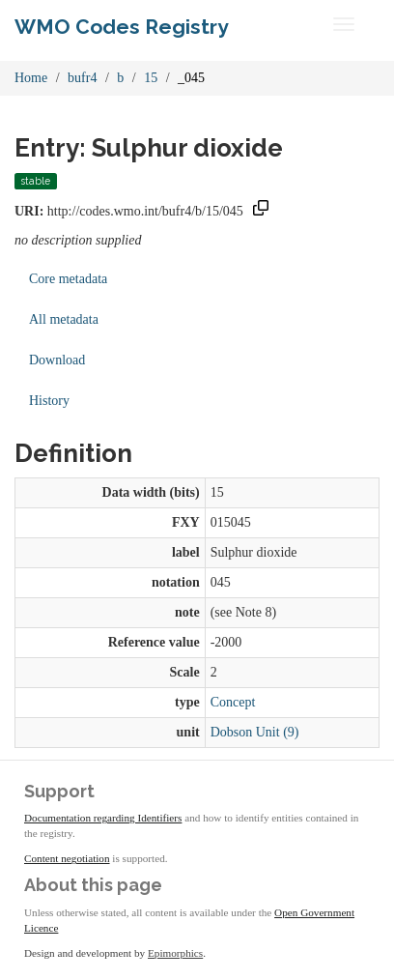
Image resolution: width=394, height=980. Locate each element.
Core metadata (68, 279)
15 (151, 78)
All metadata (64, 319)
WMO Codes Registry (122, 27)
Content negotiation (67, 858)
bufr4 (82, 78)
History (49, 401)
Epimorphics (175, 953)
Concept (233, 702)
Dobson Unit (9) (255, 732)
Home (31, 78)
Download (57, 360)
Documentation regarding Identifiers (103, 818)
